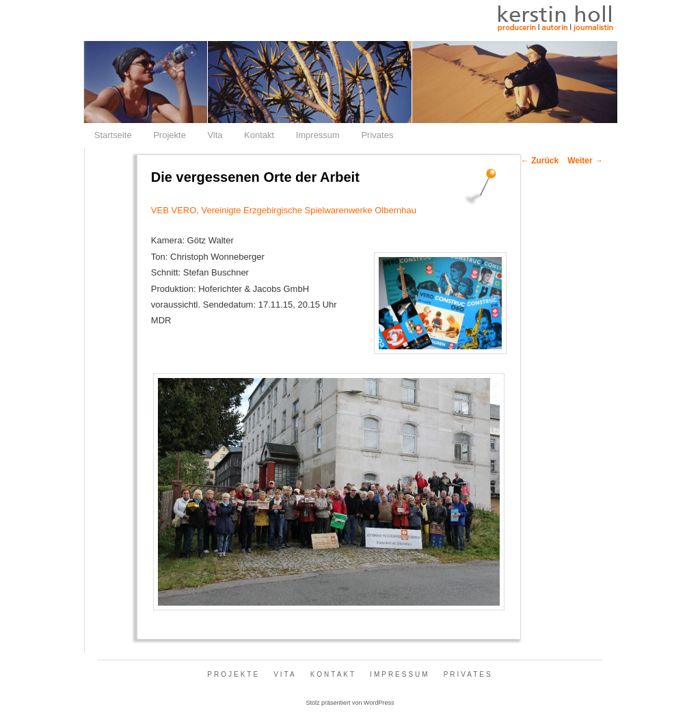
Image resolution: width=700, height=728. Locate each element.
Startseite (113, 135)
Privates (377, 135)
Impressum (318, 135)
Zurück (540, 161)
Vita (215, 135)
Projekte (170, 135)
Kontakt (259, 135)
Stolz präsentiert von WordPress (350, 703)
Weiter (585, 161)
